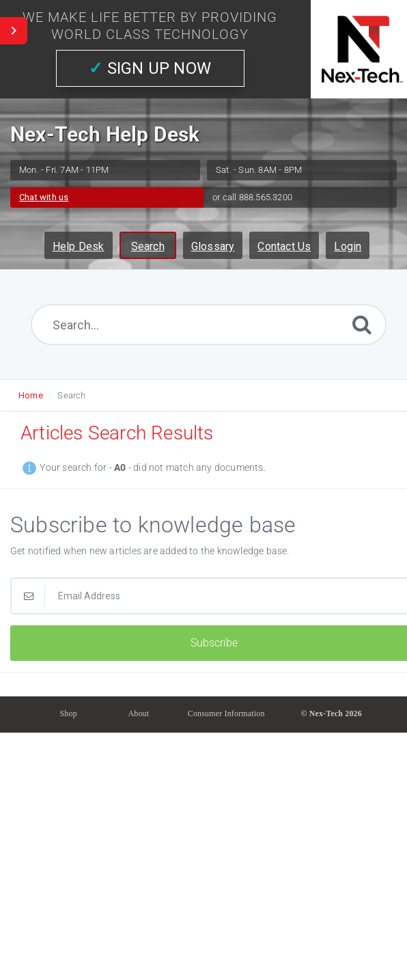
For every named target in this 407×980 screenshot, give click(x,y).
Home (31, 395)
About (138, 713)
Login (348, 246)
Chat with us (44, 197)
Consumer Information (226, 713)
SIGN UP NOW (150, 68)
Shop (69, 713)
